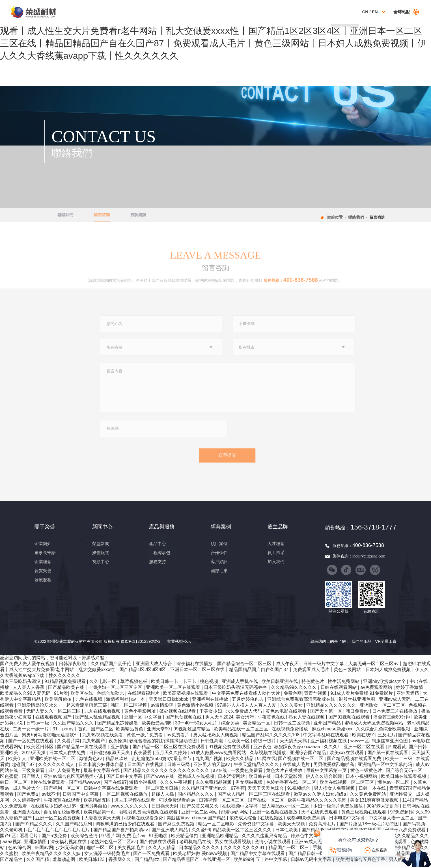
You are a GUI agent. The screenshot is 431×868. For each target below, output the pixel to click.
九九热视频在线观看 (103, 740)
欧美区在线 (82, 699)
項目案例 (219, 549)
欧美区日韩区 (40, 752)
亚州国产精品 (328, 728)
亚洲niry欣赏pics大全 (385, 687)
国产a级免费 (55, 841)
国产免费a (28, 799)
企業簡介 (43, 549)
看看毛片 (29, 841)
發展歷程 (43, 585)
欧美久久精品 (240, 764)
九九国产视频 (210, 764)
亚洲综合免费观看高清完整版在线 (302, 705)
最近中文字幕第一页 (327, 776)
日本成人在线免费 (68, 758)
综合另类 (231, 728)
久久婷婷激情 (27, 805)
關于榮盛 (157, 12)
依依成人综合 (243, 823)
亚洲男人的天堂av (212, 770)
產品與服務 (211, 12)
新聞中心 (184, 12)
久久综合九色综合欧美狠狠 (384, 734)
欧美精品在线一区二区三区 (242, 734)
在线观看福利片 (144, 699)
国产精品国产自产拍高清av (121, 835)
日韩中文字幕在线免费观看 (111, 794)
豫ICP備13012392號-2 (141, 647)
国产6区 (9, 841)
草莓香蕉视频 (352, 859)
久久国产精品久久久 (74, 728)
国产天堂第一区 (327, 716)
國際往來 (219, 576)
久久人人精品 (162, 853)
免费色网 (293, 699)
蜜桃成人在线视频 (197, 782)
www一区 (360, 746)
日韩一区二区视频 (292, 728)
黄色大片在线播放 (285, 776)
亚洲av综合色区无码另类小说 (74, 782)
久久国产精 (38, 865)
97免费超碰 (402, 817)
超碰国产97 (24, 770)
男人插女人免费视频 (335, 794)
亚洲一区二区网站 (200, 817)
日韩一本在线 (373, 794)
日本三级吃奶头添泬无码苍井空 (236, 693)
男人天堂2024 (219, 722)
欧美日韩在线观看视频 (404, 782)
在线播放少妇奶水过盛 (54, 811)
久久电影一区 (104, 687)
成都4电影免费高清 (306, 823)
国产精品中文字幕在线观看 (258, 859)
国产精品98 (313, 835)
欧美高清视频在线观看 (186, 699)
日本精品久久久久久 (200, 853)
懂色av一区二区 (394, 788)
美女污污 (245, 722)
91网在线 (266, 764)
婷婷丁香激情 (410, 693)
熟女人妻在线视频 (307, 722)
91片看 (61, 699)
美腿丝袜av (178, 823)
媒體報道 (101, 558)
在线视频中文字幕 (241, 811)
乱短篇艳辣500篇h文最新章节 (162, 764)
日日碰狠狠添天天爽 (110, 758)
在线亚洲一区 (217, 865)
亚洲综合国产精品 (309, 758)
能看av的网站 (235, 817)
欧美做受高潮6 (157, 728)
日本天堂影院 (289, 782)
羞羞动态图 (64, 865)
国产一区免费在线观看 (31, 746)
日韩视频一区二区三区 (222, 805)
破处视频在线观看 (178, 716)
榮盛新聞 (101, 549)
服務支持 (158, 567)
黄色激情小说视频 (196, 710)
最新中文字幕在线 (102, 776)
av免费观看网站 (377, 693)
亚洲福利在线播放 (211, 705)
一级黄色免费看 (247, 776)
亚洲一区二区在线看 (365, 752)
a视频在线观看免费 (144, 823)
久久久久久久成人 (57, 770)
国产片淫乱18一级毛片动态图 (370, 829)
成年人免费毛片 (64, 776)
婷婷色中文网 (305, 841)
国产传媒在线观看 (158, 847)
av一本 (139, 705)
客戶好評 (219, 567)
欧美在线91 (364, 740)
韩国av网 (44, 853)
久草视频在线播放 (268, 758)
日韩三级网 (179, 770)
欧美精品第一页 (100, 817)
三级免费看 (34, 776)
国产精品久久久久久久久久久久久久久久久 (167, 776)
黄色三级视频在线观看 (364, 817)
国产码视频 (414, 829)
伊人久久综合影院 (324, 782)
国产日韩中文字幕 (125, 782)
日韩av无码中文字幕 (312, 865)
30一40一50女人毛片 (197, 728)
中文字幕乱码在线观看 (326, 740)
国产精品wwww (85, 788)
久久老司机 (12, 835)
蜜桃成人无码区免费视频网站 (374, 728)
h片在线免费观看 (49, 788)
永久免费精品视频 (214, 788)
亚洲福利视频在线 (329, 746)
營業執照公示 (179, 647)
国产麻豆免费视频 (177, 829)
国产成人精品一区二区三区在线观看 (254, 799)
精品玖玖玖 (117, 764)
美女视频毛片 (132, 853)
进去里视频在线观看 (135, 805)
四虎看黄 (397, 752)
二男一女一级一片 (31, 734)
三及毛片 (387, 740)
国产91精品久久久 (34, 829)
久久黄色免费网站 (368, 799)
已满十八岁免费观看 (406, 835)
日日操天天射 (165, 811)
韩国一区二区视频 (129, 710)
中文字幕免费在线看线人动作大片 (247, 699)
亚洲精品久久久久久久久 (332, 710)
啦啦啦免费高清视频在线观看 (149, 817)
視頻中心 (101, 567)
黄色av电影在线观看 (287, 716)
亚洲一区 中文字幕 (144, 722)
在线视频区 (272, 823)
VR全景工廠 (386, 646)
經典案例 (237, 12)
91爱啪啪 (159, 841)
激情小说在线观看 (273, 847)
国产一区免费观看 (152, 859)
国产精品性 (12, 865)
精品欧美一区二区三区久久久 (243, 835)
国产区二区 (102, 734)
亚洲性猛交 (402, 799)
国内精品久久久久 (196, 799)
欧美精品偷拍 (185, 841)
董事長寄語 (45, 558)
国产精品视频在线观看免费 (355, 764)
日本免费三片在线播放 (395, 716)
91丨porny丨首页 (70, 734)
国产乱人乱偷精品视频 (98, 722)
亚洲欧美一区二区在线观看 (174, 693)
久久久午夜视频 (176, 788)
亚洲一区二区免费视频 (59, 823)
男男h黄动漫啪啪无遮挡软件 (51, 740)
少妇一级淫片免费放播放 (339, 811)
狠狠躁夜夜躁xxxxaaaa (298, 752)
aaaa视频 (12, 847)
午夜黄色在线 (272, 722)
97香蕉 (238, 794)
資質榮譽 (43, 576)
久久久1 (332, 752)
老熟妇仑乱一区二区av (114, 847)
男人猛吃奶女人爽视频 (216, 740)
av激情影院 (162, 710)
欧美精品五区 (98, 805)
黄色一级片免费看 (145, 740)
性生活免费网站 (344, 687)
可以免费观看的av (177, 805)
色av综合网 (20, 853)
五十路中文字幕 (272, 865)
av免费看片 (179, 740)
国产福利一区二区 (63, 794)
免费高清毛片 (323, 829)
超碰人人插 (163, 799)
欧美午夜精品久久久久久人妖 (52, 859)
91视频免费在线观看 (230, 752)
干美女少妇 (211, 716)
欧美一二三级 (399, 764)
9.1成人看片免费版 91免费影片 (362, 699)
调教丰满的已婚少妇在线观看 (126, 829)
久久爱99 (201, 835)
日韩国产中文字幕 (81, 799)
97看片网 (111, 841)
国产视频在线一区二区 (301, 764)
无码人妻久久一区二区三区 (54, 716)
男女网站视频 (249, 788)
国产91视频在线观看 (350, 722)
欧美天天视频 (292, 829)
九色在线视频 (89, 705)
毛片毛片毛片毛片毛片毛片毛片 (59, 835)
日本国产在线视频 (146, 770)
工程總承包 (160, 558)
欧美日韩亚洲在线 (280, 687)
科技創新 (264, 12)
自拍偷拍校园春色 (62, 817)
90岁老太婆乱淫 (383, 811)
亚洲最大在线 (27, 817)
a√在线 (221, 776)
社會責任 (290, 12)
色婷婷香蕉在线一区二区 (292, 788)
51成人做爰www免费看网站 (219, 758)
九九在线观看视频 (103, 716)
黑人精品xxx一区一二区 (286, 811)
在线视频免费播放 (290, 734)
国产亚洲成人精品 (170, 835)
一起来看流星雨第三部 (85, 710)
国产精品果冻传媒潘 (118, 728)
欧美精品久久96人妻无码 (26, 699)
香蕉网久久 (120, 865)
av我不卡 (51, 799)
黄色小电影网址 (141, 716)
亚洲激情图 (36, 847)
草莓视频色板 (134, 687)
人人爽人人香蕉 (29, 693)
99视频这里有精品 (193, 734)
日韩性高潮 (212, 746)
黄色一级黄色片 (367, 776)
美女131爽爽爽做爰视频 (375, 805)
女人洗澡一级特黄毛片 (107, 859)
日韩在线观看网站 (339, 693)
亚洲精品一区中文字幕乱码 (385, 770)
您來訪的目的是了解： (330, 646)
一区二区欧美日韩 (160, 794)
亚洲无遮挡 (408, 699)
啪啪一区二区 (101, 853)
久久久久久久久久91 (245, 853)
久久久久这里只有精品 (265, 841)
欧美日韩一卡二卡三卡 (174, 687)
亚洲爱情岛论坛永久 (38, 710)
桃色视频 (210, 687)
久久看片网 (68, 746)
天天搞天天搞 (294, 746)
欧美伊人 (18, 764)
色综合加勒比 (111, 699)
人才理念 (276, 549)
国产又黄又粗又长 (201, 811)
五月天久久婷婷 (172, 758)
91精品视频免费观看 (66, 687)
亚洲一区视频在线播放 (275, 817)
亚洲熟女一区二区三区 (383, 710)
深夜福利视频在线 (69, 847)
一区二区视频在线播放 (126, 799)
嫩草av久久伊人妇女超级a (320, 799)
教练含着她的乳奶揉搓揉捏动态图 (163, 746)
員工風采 (276, 558)
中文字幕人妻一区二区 (392, 823)
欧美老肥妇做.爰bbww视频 (201, 859)
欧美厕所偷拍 (59, 705)
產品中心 (158, 549)
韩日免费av (358, 716)
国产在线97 (115, 788)
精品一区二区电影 (217, 829)
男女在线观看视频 (233, 847)
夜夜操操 (118, 746)
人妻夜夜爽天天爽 (103, 823)
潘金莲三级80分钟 (392, 722)
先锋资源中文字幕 (257, 829)
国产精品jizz (148, 865)
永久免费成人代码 (244, 716)
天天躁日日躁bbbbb (169, 705)
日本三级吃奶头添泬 (21, 687)
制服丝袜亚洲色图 (357, 705)
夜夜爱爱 (143, 758)
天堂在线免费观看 (320, 817)
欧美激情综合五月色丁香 (361, 865)
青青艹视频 (316, 699)
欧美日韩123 (92, 865)
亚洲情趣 (120, 752)
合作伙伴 (219, 558)
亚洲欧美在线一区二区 (53, 764)
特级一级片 (265, 746)
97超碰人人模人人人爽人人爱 (247, 710)
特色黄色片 (313, 687)
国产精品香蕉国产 (182, 865)
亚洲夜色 (262, 752)
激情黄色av (91, 764)
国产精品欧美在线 (67, 693)
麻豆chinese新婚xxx (333, 734)
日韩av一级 (38, 728)
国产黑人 (31, 782)
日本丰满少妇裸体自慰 (102, 770)
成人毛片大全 (27, 794)
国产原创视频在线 (184, 722)
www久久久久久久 (130, 811)
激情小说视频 (143, 788)
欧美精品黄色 (130, 734)
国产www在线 (161, 782)
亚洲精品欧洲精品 (221, 841)
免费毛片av (134, 841)
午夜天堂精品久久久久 (257, 770)
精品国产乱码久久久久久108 (271, 740)
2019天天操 (34, 758)
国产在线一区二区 (266, 805)
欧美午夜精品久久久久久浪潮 (318, 805)
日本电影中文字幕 (348, 823)
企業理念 (43, 567)
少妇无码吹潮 (70, 853)
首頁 (130, 12)
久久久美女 (292, 710)
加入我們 (276, 567)
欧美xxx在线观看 (347, 758)
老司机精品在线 (196, 847)
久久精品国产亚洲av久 (205, 794)
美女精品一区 (257, 728)
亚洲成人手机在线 (240, 687)
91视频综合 (299, 794)
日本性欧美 (287, 835)
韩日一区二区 (14, 788)
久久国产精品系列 (74, 829)
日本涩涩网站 (232, 782)
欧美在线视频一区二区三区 (347, 788)
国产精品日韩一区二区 (312, 859)
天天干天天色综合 (266, 794)
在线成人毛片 (297, 770)
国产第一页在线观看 (388, 758)
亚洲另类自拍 (94, 811)
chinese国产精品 (210, 823)
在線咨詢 (380, 850)
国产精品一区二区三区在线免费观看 (169, 752)
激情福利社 (117, 705)
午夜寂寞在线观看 (62, 805)
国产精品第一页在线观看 (83, 752)
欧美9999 (243, 865)
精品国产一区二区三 (289, 853)
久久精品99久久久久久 (294, 693)
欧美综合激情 (85, 841)
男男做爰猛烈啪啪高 (334, 770)
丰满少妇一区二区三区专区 (116, 693)
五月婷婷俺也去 (248, 705)
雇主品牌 (317, 12)
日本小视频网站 (362, 782)
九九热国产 (94, 746)
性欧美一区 (239, 746)
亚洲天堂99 (159, 734)
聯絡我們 (344, 12)
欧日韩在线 (260, 782)
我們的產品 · (363, 646)
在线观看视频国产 (54, 722)
